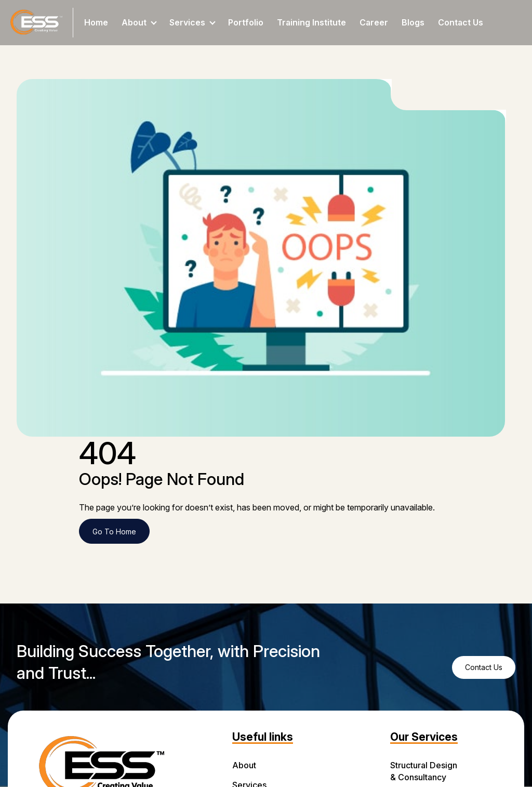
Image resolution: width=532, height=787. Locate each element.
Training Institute (311, 22)
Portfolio (246, 22)
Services (192, 22)
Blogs (413, 22)
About (139, 22)
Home (96, 22)
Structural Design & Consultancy (424, 771)
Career (374, 22)
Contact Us (461, 22)
